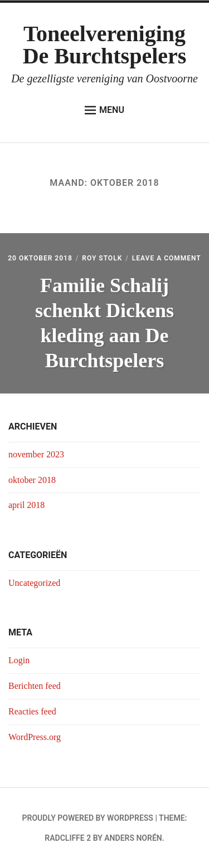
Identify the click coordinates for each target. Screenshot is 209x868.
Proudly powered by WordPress (88, 818)
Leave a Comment (167, 258)
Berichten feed (35, 686)
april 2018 (26, 505)
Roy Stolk (102, 258)
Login (19, 660)
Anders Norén (133, 838)
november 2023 (36, 454)
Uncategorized (34, 583)
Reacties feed (32, 711)
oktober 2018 (32, 480)
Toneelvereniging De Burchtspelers (105, 45)
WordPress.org (35, 737)
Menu (104, 110)
